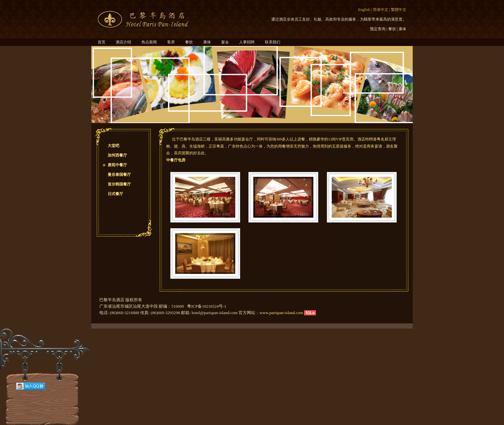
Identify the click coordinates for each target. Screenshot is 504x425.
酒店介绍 (123, 42)
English (364, 10)
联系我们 (273, 42)
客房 (171, 42)
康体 (402, 29)
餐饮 (392, 29)
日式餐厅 (115, 194)
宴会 (225, 42)
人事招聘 (247, 42)
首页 (102, 42)
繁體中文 (399, 10)
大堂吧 (113, 146)
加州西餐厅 (117, 155)
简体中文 (381, 10)
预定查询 (378, 29)
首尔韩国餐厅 (119, 184)
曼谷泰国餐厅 (119, 175)
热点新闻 (149, 42)
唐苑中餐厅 (117, 165)
